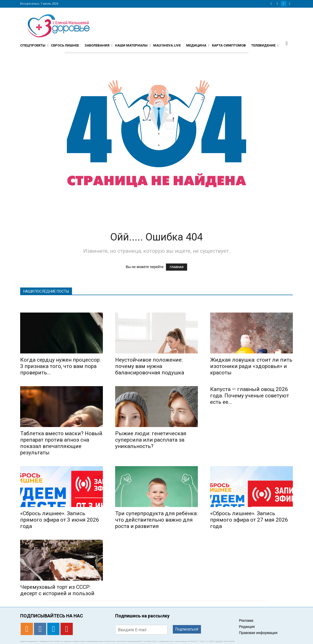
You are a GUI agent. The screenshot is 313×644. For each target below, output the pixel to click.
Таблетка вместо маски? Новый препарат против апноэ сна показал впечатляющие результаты (61, 443)
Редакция (247, 627)
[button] (287, 43)
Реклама (246, 620)
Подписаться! (187, 629)
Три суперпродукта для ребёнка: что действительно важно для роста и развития (156, 520)
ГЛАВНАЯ (177, 267)
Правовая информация (258, 633)
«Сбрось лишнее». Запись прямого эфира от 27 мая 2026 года (249, 520)
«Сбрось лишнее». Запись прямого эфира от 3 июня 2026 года (60, 520)
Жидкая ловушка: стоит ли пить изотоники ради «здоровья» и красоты (251, 366)
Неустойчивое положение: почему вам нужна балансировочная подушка (150, 366)
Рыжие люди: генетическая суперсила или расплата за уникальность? (151, 440)
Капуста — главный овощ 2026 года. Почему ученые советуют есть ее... (250, 396)
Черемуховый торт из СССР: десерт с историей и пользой (57, 590)
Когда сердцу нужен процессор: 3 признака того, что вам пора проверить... (60, 366)
